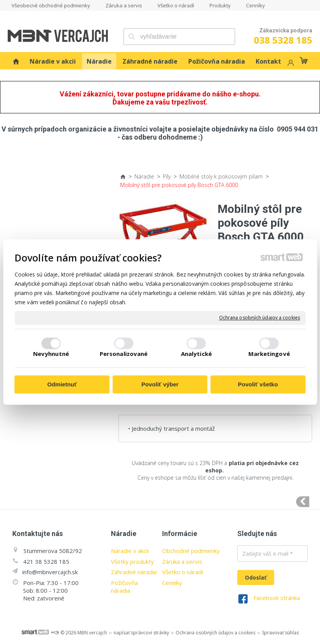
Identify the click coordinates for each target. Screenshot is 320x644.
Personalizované (124, 354)
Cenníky (172, 583)
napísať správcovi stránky (141, 633)
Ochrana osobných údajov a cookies (260, 318)
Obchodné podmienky (191, 551)
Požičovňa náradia (124, 587)
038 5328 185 (283, 40)
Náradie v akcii (130, 551)
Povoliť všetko (258, 384)
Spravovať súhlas (280, 633)
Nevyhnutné (51, 354)
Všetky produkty (132, 561)
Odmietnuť (62, 384)
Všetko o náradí (183, 572)
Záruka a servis (182, 561)
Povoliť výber (160, 384)
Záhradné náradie (134, 572)
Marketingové (269, 354)
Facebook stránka (277, 598)
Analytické (196, 354)
